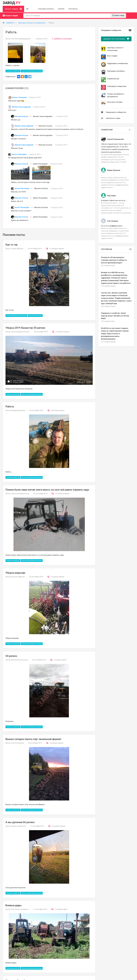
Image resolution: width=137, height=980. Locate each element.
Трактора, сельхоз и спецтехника (32, 23)
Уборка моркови (15, 573)
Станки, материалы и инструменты (113, 95)
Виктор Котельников (19, 660)
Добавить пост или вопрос (116, 39)
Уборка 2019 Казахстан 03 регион (25, 328)
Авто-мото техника (112, 103)
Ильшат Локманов (19, 97)
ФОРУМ (61, 9)
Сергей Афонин (17, 249)
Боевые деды (14, 905)
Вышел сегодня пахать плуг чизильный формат (33, 739)
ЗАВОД (12, 3)
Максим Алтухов (21, 116)
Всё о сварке (109, 57)
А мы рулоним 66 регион (20, 822)
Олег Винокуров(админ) (21, 39)
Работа (10, 407)
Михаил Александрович (21, 107)
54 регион (11, 656)
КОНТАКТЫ (73, 9)
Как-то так (12, 245)
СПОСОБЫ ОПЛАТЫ (46, 9)
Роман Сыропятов (18, 826)
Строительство (110, 80)
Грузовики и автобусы (113, 72)
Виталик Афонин (18, 577)
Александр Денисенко (20, 332)
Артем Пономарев (19, 154)
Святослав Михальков (20, 494)
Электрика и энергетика (114, 87)
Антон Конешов (17, 743)
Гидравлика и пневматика (114, 65)
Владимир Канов (18, 410)
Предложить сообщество (114, 112)
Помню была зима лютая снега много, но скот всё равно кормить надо (47, 490)
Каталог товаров (13, 9)
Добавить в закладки (62, 39)
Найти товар (118, 15)
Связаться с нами (111, 118)
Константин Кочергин (20, 909)
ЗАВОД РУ (8, 23)
